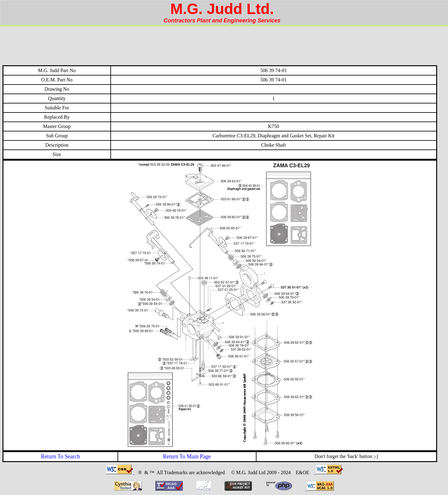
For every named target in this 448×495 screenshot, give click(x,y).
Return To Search (60, 456)
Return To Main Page (187, 456)
